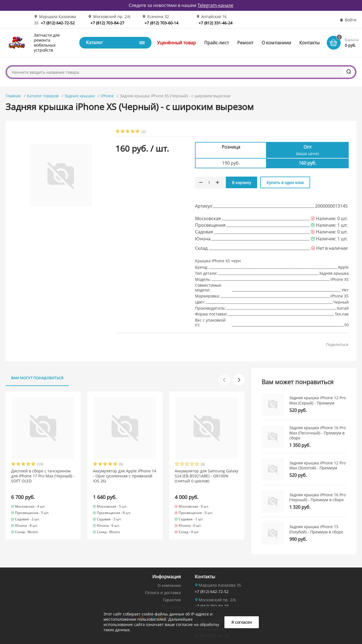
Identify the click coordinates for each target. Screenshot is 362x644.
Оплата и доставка (163, 593)
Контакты (310, 43)
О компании (169, 585)
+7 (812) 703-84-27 (107, 23)
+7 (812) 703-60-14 (161, 23)
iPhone (107, 96)
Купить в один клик (285, 183)
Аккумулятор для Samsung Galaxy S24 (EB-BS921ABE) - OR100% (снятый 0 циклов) (207, 476)
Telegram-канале (215, 5)
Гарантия (172, 600)
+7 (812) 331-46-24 (216, 23)
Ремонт (245, 43)
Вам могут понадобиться (37, 378)
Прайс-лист (217, 43)
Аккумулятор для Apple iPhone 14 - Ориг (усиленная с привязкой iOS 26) (125, 476)
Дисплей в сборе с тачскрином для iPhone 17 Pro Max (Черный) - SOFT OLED (43, 476)
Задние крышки (80, 96)
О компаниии (276, 43)
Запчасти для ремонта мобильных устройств (47, 43)
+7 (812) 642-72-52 (58, 23)
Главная (13, 96)
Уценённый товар (176, 43)
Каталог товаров (43, 96)
